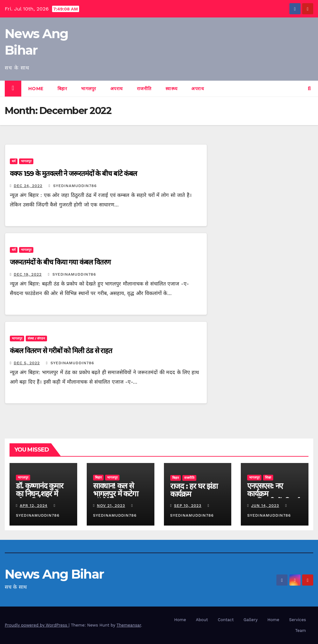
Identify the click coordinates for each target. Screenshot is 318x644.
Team (301, 631)
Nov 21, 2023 (111, 506)
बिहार (62, 89)
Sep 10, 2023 (188, 506)
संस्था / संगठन (36, 338)
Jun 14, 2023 (265, 506)
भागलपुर (89, 89)
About (202, 620)
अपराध (117, 89)
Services (298, 620)
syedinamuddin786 (73, 186)
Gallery (251, 620)
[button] (309, 88)
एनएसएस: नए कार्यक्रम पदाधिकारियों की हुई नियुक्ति (273, 498)
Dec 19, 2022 (28, 274)
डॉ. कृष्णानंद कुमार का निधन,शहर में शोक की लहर (40, 494)
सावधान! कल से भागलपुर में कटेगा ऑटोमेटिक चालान (116, 494)
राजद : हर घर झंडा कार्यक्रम (194, 490)
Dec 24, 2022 (28, 186)
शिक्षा (268, 477)
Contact (226, 620)
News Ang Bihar (54, 574)
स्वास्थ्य (172, 89)
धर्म (14, 161)
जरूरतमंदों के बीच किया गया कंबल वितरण (60, 262)
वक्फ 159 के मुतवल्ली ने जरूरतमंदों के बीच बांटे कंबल (73, 174)
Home (36, 89)
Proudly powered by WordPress (37, 625)
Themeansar (129, 625)
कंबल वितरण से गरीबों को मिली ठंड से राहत (61, 351)
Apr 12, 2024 (34, 506)
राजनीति (144, 89)
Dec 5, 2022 (27, 363)
